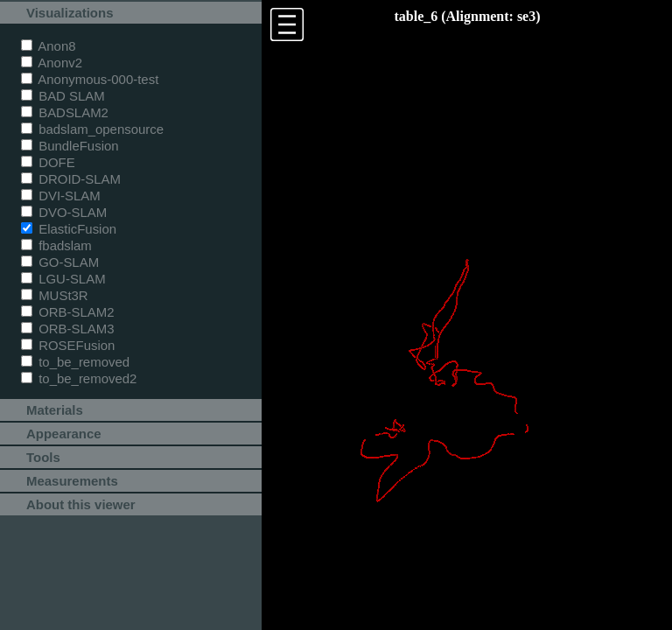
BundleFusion (70, 146)
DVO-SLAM (64, 212)
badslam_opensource (92, 129)
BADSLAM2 (65, 112)
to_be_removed (75, 362)
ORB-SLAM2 (68, 312)
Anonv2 (52, 63)
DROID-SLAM (71, 179)
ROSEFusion (68, 345)
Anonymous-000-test (90, 79)
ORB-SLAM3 (68, 329)
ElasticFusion (69, 229)
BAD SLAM (63, 96)
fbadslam (56, 245)
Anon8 (49, 46)
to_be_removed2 (79, 378)
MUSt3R (55, 295)
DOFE (48, 162)
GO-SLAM (60, 262)
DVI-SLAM (61, 196)
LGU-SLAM (63, 279)
